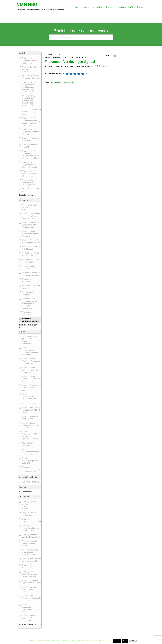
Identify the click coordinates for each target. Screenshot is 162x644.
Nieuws (86, 7)
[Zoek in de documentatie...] (80, 37)
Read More (133, 641)
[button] (111, 56)
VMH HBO (27, 4)
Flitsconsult (56, 82)
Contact (140, 7)
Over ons (109, 7)
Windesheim (69, 82)
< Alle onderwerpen (53, 54)
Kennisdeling (97, 7)
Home (77, 7)
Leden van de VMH (126, 7)
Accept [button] (117, 641)
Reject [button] (125, 641)
